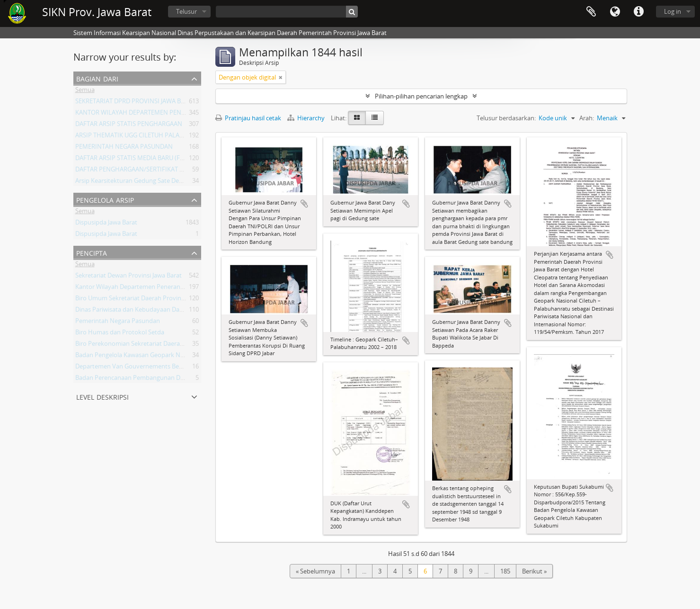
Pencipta (92, 252)
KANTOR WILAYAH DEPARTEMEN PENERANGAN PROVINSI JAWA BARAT (175, 114)
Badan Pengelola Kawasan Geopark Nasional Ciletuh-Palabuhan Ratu (172, 357)
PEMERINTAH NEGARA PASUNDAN (124, 148)
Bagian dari (97, 78)
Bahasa (615, 12)
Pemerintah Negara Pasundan (118, 322)
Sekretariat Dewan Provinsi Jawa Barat (128, 277)
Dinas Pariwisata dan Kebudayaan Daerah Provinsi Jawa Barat (161, 311)
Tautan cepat (638, 12)
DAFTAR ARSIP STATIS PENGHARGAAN (129, 125)
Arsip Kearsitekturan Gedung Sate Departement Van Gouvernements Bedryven (186, 182)
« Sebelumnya (315, 571)
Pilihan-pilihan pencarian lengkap (421, 96)
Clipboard (591, 12)
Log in (673, 11)
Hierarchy (307, 118)
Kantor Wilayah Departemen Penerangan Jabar (141, 288)
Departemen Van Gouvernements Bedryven (137, 368)
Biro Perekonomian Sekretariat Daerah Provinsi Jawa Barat (157, 345)
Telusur (186, 11)
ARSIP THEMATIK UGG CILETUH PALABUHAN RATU (146, 137)
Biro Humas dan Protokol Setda (120, 334)
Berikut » (534, 571)
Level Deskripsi (102, 396)
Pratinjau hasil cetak (248, 118)
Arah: (587, 118)
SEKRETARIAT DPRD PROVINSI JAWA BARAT (135, 103)
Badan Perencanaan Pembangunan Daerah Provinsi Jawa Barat (163, 379)
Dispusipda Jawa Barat (106, 224)
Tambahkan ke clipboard (304, 204)
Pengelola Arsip (105, 199)
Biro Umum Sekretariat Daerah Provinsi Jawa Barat (146, 300)
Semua (85, 91)
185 (505, 571)
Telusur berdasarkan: (506, 118)
